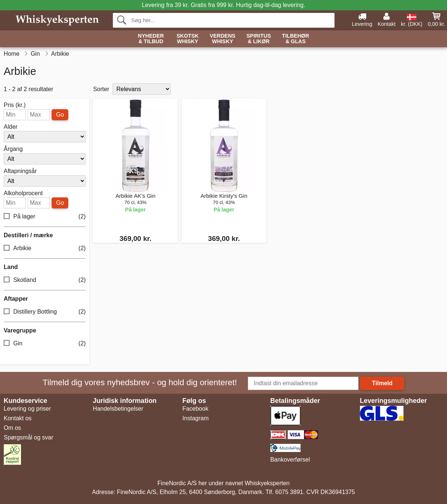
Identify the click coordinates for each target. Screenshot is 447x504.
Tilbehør (296, 39)
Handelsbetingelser (118, 409)
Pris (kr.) (15, 105)
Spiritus (259, 39)
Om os (12, 428)
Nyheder (151, 39)
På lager (45, 217)
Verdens (223, 39)
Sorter (101, 89)
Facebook (195, 409)
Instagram (196, 418)
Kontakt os (18, 418)
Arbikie (45, 248)
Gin (45, 344)
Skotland (45, 280)
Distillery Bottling (45, 312)
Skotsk (188, 39)
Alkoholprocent (23, 193)
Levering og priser (27, 409)
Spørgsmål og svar (28, 437)
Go (60, 115)
